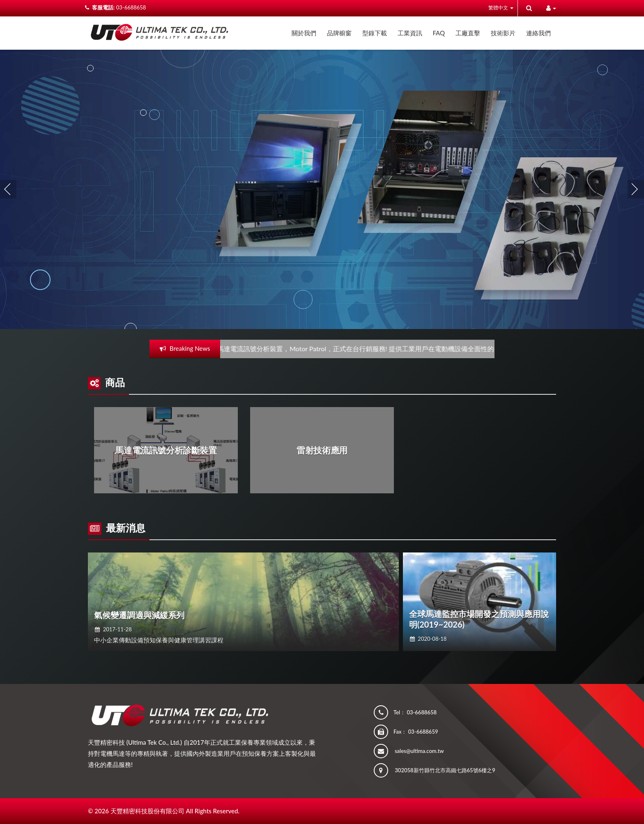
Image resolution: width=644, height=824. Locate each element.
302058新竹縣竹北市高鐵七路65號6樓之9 (445, 770)
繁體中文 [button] (501, 8)
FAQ (439, 33)
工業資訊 (410, 33)
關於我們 (304, 33)
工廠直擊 (468, 33)
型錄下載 (375, 33)
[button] (551, 8)
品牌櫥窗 (339, 33)
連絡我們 (538, 33)
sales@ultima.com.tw (419, 751)
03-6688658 (131, 7)
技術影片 (503, 33)
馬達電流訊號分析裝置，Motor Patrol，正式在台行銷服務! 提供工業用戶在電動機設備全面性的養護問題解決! (381, 349)
